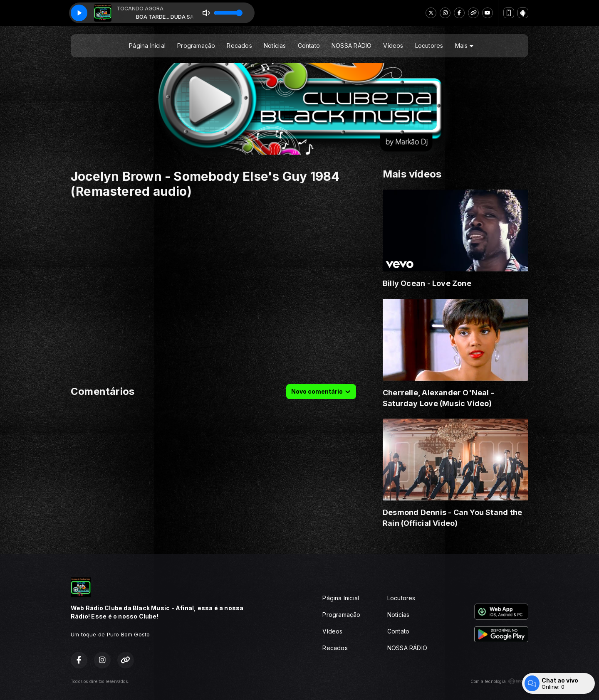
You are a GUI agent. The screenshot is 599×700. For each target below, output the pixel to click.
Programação (196, 46)
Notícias (275, 46)
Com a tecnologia (499, 681)
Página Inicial (147, 46)
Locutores (429, 46)
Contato (309, 46)
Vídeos (393, 46)
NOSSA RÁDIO (351, 46)
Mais (464, 46)
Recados (239, 46)
